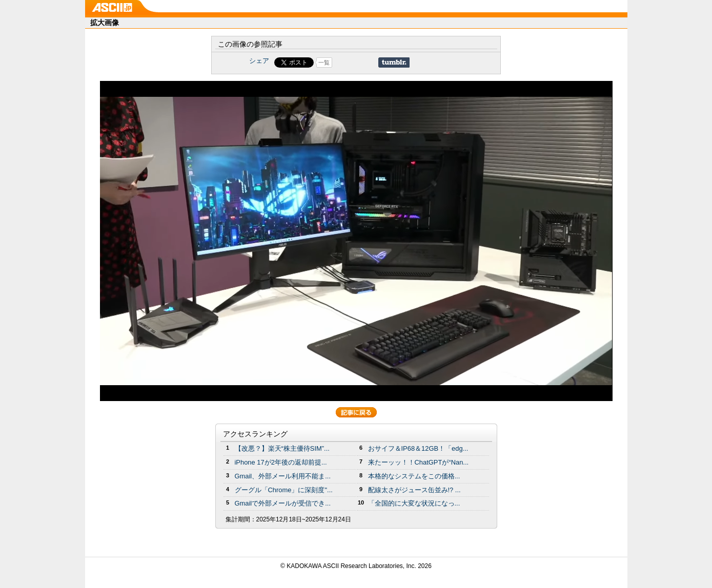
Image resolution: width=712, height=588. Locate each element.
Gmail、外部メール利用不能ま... (283, 476)
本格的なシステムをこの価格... (414, 476)
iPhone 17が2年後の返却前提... (281, 462)
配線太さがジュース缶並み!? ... (414, 490)
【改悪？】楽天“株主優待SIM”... (282, 448)
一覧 (324, 62)
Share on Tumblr (394, 62)
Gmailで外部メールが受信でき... (283, 503)
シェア (259, 61)
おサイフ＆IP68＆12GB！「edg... (418, 448)
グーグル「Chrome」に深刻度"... (284, 490)
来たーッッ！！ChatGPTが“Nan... (419, 462)
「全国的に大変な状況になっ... (414, 503)
